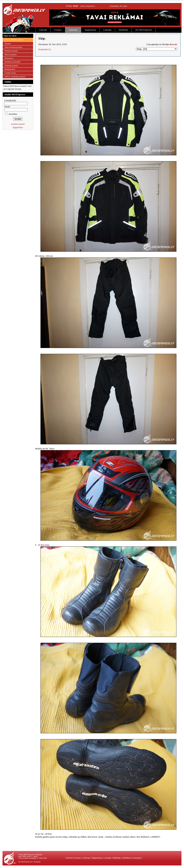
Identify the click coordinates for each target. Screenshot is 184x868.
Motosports (9, 58)
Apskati (8, 43)
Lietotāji (107, 30)
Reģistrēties (91, 6)
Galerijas (73, 30)
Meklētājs (123, 30)
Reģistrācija (90, 30)
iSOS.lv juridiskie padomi (15, 77)
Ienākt (83, 6)
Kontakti (37, 862)
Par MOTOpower (144, 30)
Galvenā (43, 30)
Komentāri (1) (45, 49)
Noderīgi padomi (11, 66)
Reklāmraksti (10, 69)
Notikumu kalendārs (13, 62)
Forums (58, 30)
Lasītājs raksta (10, 73)
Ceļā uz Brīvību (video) (14, 40)
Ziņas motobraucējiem (13, 47)
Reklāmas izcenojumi (132, 858)
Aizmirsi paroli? (18, 124)
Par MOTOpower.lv (26, 862)
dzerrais (173, 44)
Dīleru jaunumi (11, 54)
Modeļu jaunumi (11, 51)
